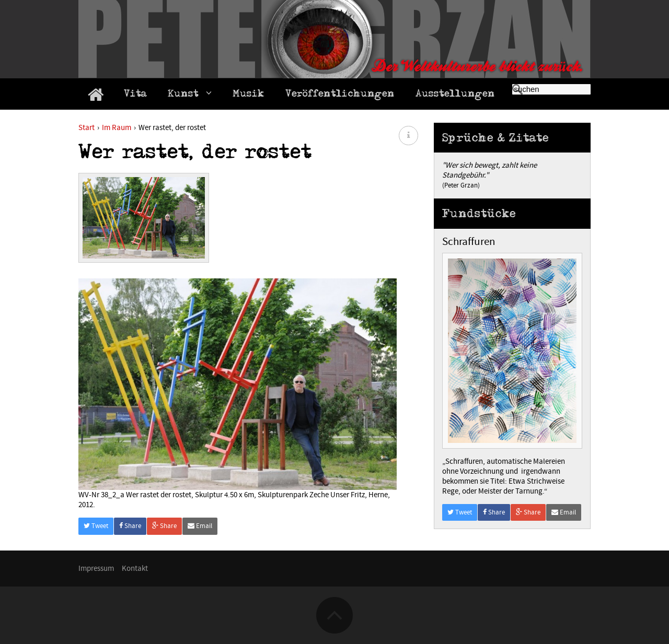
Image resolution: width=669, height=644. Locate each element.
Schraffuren (469, 242)
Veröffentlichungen (340, 95)
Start (86, 128)
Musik (249, 95)
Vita (135, 95)
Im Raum (117, 128)
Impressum (96, 569)
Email (200, 526)
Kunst (190, 95)
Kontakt (135, 569)
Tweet (96, 526)
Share (130, 526)
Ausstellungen (455, 95)
